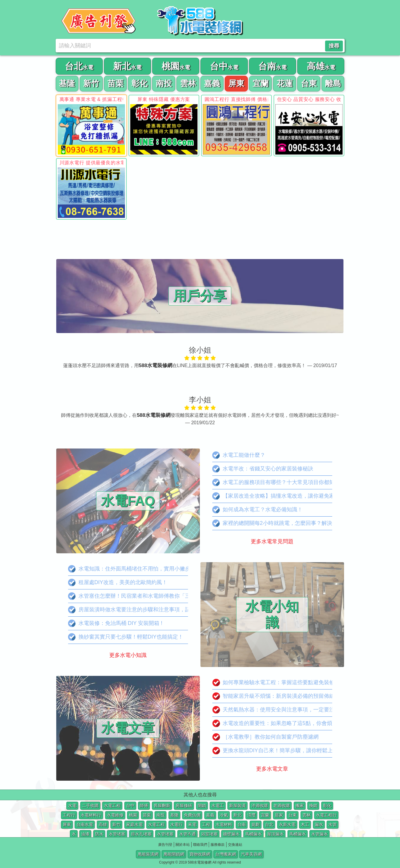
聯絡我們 (200, 845)
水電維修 (115, 815)
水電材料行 (91, 815)
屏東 (67, 824)
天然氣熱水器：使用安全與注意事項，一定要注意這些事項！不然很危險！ (305, 710)
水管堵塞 (117, 834)
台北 (269, 824)
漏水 (319, 824)
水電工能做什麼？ (239, 455)
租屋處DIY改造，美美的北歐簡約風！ (118, 582)
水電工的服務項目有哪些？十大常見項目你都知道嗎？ (281, 482)
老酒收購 (282, 806)
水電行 (176, 824)
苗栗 (147, 815)
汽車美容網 (251, 854)
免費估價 (192, 815)
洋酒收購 (260, 806)
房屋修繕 (184, 806)
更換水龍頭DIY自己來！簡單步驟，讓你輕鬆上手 (275, 751)
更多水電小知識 (128, 655)
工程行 (69, 815)
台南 (242, 824)
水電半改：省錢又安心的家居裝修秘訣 (263, 469)
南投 (160, 815)
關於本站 (183, 845)
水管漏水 (319, 834)
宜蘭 (265, 815)
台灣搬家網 (226, 854)
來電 (192, 824)
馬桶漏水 (253, 834)
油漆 (85, 834)
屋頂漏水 (275, 834)
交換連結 (235, 845)
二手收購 (90, 806)
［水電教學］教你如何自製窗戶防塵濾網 (265, 737)
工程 (206, 824)
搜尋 (334, 46)
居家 (279, 815)
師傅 (144, 806)
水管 (332, 824)
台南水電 (85, 824)
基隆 (174, 815)
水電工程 (112, 806)
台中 (130, 806)
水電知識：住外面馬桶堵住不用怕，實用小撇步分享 (135, 569)
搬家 (300, 806)
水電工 (218, 806)
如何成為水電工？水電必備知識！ (257, 510)
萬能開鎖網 (174, 854)
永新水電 (287, 824)
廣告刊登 (165, 845)
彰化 (327, 806)
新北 (237, 815)
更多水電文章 (272, 769)
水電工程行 (326, 815)
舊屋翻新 (162, 806)
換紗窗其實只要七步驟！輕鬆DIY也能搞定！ (126, 637)
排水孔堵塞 (141, 834)
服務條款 (218, 845)
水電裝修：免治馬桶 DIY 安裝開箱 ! (115, 623)
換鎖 (313, 806)
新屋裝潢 (237, 806)
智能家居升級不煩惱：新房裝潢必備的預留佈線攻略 (279, 696)
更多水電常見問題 (272, 541)
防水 (99, 834)
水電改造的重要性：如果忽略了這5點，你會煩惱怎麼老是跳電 (291, 723)
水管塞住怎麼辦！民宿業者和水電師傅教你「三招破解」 (140, 596)
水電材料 (224, 824)
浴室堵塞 (209, 834)
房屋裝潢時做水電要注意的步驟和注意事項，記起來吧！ (140, 610)
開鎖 (202, 806)
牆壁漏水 (231, 834)
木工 (305, 824)
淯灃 (251, 815)
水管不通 (187, 834)
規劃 (256, 824)
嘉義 (210, 815)
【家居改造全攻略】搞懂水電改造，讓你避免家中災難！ (284, 496)
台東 (293, 815)
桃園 (133, 815)
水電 (72, 806)
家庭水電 (134, 824)
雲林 (306, 815)
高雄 (103, 824)
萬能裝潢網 (148, 854)
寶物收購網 (200, 854)
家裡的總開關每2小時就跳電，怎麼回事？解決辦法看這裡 (286, 523)
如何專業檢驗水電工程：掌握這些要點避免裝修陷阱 (279, 683)
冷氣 (224, 815)
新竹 (116, 824)
